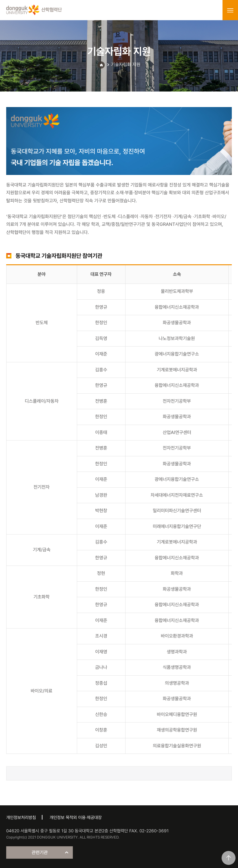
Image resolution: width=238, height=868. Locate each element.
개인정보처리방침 (21, 817)
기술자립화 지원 (126, 65)
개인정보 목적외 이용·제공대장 (76, 817)
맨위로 (229, 858)
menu (230, 10)
